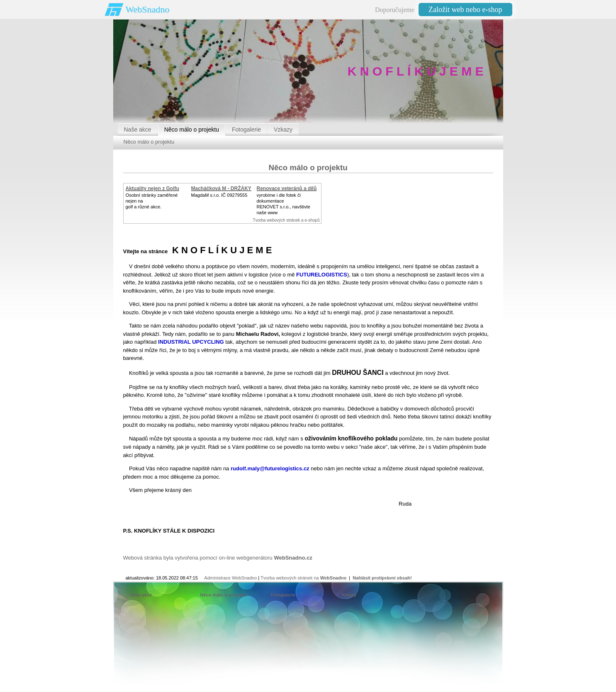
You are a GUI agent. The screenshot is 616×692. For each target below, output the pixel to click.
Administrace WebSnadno (230, 578)
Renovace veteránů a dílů (287, 188)
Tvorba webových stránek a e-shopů (286, 220)
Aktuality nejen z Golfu (152, 188)
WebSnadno (148, 9)
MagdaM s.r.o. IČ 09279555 (219, 195)
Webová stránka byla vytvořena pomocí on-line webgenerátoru (218, 558)
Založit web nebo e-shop (465, 10)
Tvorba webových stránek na (303, 578)
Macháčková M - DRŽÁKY (221, 188)
